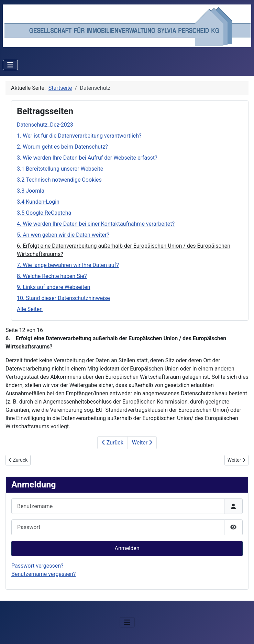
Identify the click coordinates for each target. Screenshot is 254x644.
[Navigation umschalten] (10, 65)
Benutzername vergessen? (43, 574)
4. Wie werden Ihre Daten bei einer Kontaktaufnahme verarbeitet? (96, 224)
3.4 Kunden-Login (38, 202)
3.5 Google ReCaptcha (44, 213)
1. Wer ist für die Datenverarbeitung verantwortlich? (79, 136)
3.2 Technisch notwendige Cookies (59, 180)
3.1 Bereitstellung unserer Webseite (60, 169)
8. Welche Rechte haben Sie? (52, 276)
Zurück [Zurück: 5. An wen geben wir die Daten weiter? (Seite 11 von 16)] (113, 443)
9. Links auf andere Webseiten (53, 287)
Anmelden (127, 548)
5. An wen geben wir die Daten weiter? (63, 235)
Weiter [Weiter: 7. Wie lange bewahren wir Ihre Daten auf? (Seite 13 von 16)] (142, 443)
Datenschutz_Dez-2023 (45, 125)
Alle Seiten (30, 309)
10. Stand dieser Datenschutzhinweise (63, 298)
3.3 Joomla (31, 191)
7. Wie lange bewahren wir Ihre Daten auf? (68, 265)
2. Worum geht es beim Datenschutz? (62, 147)
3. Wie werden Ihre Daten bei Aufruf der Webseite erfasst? (87, 158)
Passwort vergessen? (37, 566)
